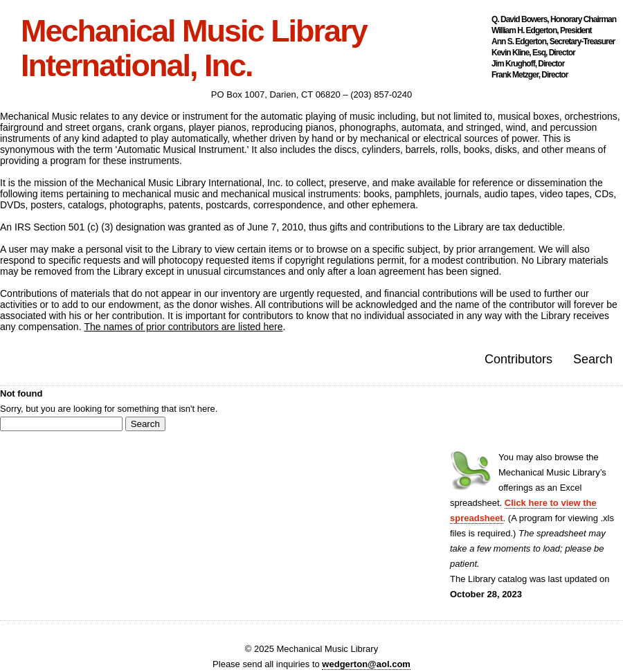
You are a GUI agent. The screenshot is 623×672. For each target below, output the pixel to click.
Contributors (518, 359)
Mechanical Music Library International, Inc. (194, 48)
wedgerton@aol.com (366, 664)
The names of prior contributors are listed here (183, 327)
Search (593, 359)
